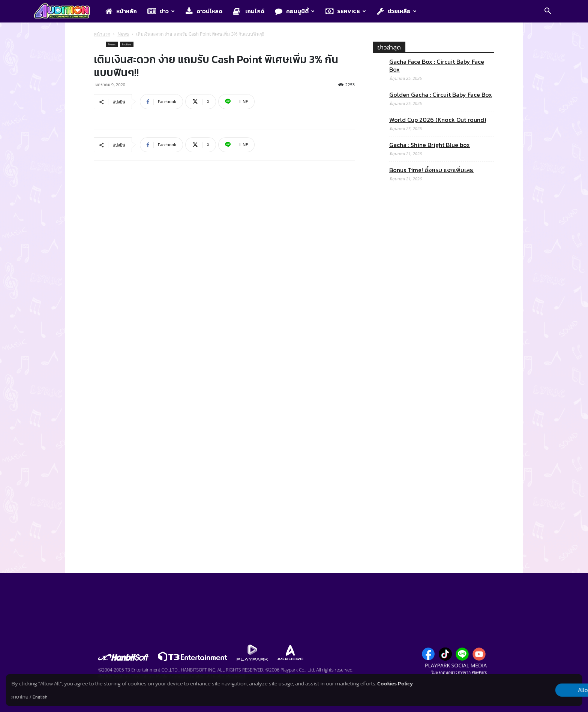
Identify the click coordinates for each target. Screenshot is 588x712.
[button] (547, 12)
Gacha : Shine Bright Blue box (430, 145)
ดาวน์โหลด (204, 11)
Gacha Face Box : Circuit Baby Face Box (437, 66)
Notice (127, 44)
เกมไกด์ (249, 11)
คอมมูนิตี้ (295, 11)
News (123, 34)
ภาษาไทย (20, 697)
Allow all (543, 690)
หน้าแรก (102, 34)
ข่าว (161, 11)
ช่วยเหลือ (397, 11)
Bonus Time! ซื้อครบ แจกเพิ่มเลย (431, 170)
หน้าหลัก (121, 11)
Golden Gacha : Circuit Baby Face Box (441, 95)
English (40, 697)
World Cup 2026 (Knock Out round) (438, 120)
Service (346, 11)
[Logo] (66, 12)
